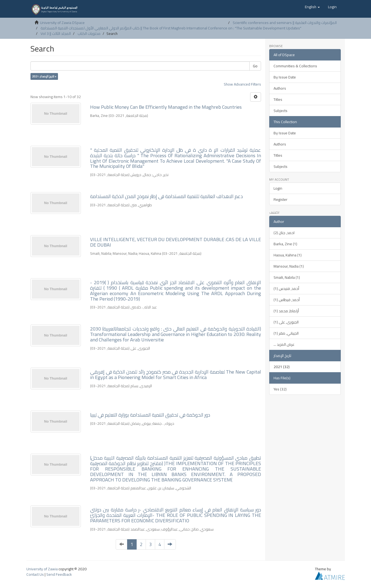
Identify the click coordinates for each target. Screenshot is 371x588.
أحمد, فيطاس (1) (287, 300)
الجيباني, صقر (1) (286, 333)
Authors (280, 88)
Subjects (280, 111)
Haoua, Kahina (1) (288, 255)
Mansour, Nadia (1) (289, 266)
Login (278, 188)
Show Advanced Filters (242, 84)
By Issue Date (285, 77)
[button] (312, 7)
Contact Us (35, 574)
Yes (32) (280, 389)
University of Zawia (42, 569)
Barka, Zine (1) (285, 244)
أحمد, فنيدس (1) (286, 289)
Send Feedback (59, 574)
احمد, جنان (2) (284, 233)
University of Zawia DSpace (62, 23)
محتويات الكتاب (89, 34)
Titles (278, 99)
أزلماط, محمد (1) (286, 311)
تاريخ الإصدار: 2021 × (44, 76)
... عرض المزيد (284, 344)
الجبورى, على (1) (286, 322)
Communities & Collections (295, 66)
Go (255, 66)
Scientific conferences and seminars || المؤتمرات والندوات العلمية (285, 23)
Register (280, 199)
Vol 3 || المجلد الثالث (56, 34)
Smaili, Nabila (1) (287, 277)
